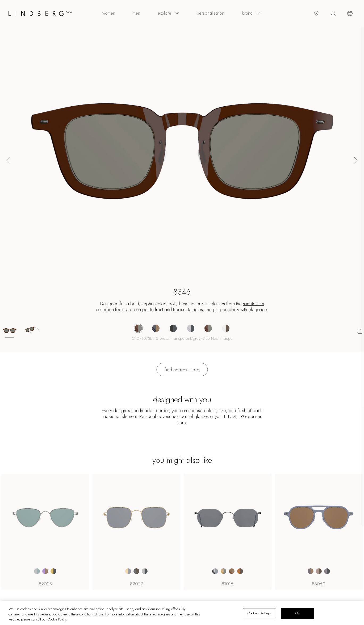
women (109, 13)
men (136, 13)
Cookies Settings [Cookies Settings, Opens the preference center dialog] (260, 613)
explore (168, 13)
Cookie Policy (57, 619)
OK (298, 613)
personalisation (210, 13)
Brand (251, 13)
